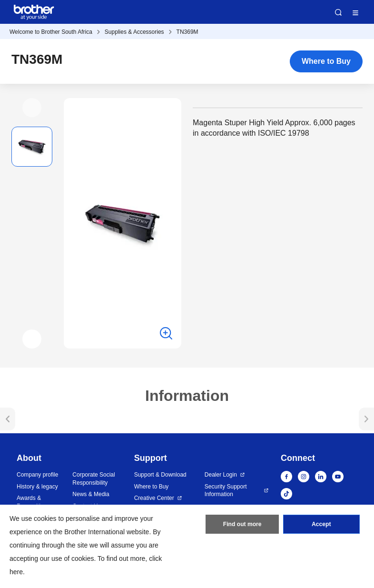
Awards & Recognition (32, 502)
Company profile (37, 475)
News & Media (91, 494)
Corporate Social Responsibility (93, 479)
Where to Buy (326, 61)
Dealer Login (221, 475)
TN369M (187, 32)
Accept (321, 525)
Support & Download (160, 475)
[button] (32, 108)
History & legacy (37, 487)
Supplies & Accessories (134, 32)
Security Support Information (226, 491)
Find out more (242, 525)
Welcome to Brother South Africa (51, 32)
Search (338, 12)
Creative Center (154, 498)
